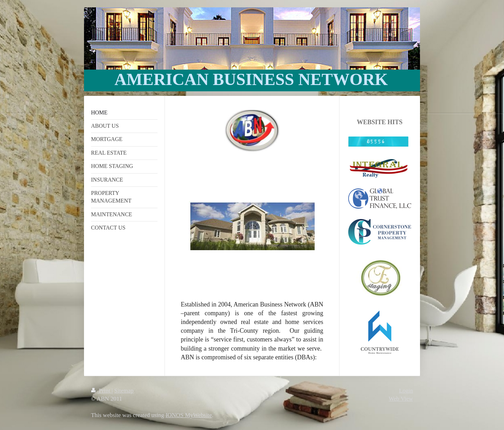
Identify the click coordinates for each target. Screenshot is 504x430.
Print (101, 391)
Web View (401, 399)
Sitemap (124, 391)
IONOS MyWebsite (189, 415)
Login (406, 391)
